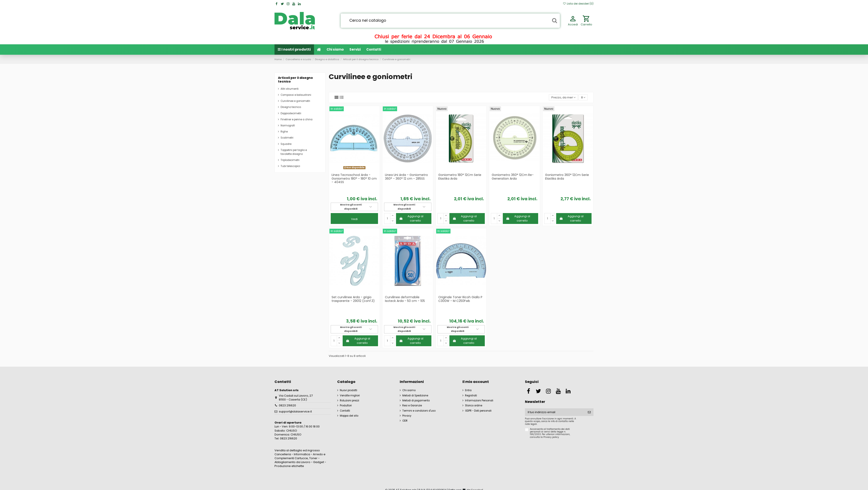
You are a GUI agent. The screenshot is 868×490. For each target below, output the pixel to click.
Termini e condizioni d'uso (419, 411)
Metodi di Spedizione (415, 396)
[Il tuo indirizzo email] (555, 412)
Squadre (286, 144)
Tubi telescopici (290, 166)
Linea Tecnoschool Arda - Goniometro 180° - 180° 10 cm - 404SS (354, 179)
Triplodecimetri (290, 160)
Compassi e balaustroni (296, 95)
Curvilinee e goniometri (295, 101)
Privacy (407, 416)
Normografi (288, 126)
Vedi (354, 219)
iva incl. (369, 199)
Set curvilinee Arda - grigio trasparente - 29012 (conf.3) (353, 299)
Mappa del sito (349, 416)
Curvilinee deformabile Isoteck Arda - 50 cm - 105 (405, 299)
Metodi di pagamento (416, 401)
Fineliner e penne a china (297, 119)
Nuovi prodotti (349, 390)
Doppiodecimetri (291, 113)
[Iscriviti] (589, 412)
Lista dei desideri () (578, 4)
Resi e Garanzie (412, 406)
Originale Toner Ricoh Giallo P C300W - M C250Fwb (460, 299)
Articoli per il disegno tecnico (295, 80)
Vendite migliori (350, 396)
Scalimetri (287, 138)
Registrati (471, 396)
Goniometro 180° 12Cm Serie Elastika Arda (460, 177)
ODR (405, 421)
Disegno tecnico (291, 107)
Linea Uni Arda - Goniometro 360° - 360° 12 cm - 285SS (406, 177)
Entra (468, 390)
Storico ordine (474, 406)
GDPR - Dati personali (478, 411)
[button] (355, 50)
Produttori (346, 406)
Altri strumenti (290, 89)
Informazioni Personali (479, 401)
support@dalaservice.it (295, 411)
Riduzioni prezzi (349, 401)
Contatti (345, 411)
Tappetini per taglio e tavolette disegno (294, 152)
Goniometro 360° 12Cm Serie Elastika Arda (567, 177)
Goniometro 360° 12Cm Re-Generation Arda (513, 177)
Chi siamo (409, 390)
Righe (284, 132)
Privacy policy (551, 437)
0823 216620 (287, 405)
